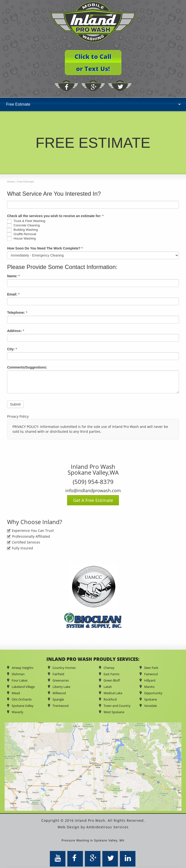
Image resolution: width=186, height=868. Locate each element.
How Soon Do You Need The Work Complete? (45, 248)
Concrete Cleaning (23, 226)
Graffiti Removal (22, 234)
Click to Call (93, 56)
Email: (13, 294)
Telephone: (17, 313)
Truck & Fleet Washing (26, 221)
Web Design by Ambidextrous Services (93, 827)
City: (12, 349)
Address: (16, 331)
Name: (13, 276)
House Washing (21, 239)
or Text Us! (93, 69)
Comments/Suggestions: (27, 367)
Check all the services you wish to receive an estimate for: (55, 216)
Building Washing (22, 230)
